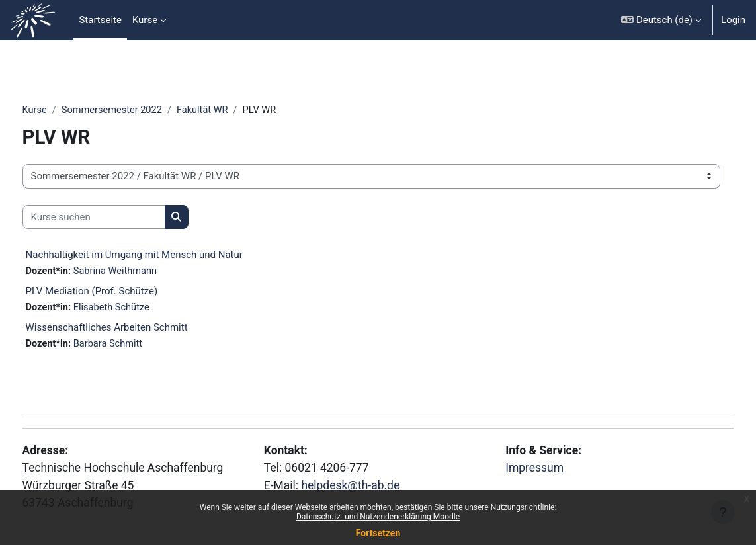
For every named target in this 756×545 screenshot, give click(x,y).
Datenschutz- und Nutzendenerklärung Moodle (378, 517)
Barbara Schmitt (135, 345)
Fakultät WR (231, 110)
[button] (661, 20)
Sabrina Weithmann (142, 272)
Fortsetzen (378, 533)
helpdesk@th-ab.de (361, 483)
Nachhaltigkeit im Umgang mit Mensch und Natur (159, 255)
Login (733, 20)
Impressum (527, 465)
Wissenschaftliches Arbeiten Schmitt (131, 328)
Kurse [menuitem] (145, 20)
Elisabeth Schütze (138, 308)
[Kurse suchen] (118, 217)
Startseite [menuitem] (100, 20)
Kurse (60, 110)
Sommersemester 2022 (138, 110)
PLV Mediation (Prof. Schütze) (116, 292)
